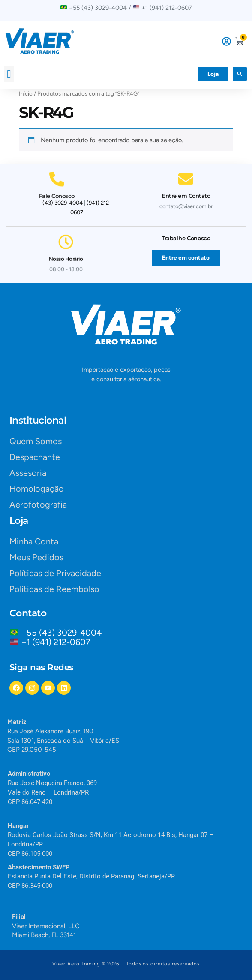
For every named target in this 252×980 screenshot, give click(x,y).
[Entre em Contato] (186, 176)
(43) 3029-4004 (63, 203)
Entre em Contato (186, 193)
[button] (9, 74)
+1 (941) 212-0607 (56, 642)
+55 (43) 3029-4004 (64, 633)
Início (26, 93)
